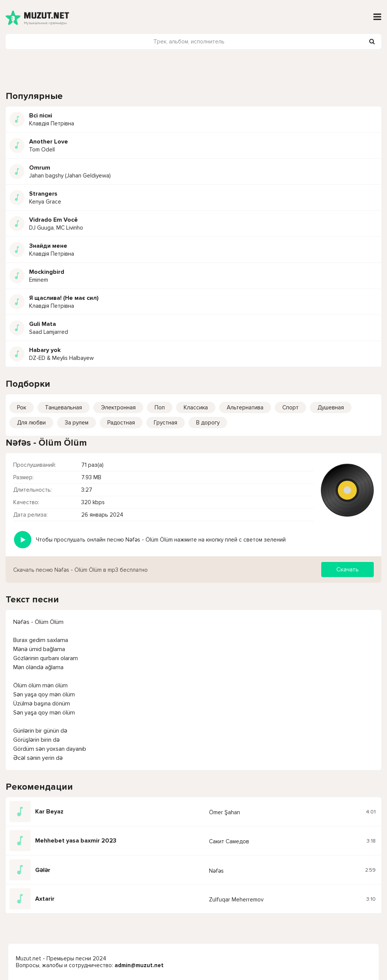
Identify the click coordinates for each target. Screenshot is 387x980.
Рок (22, 407)
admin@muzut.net (139, 965)
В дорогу (208, 423)
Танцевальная (63, 407)
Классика (196, 407)
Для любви (31, 423)
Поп (160, 407)
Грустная (166, 423)
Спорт (290, 407)
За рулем (77, 423)
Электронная (118, 407)
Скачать (348, 569)
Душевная (331, 407)
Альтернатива (245, 407)
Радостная (121, 423)
